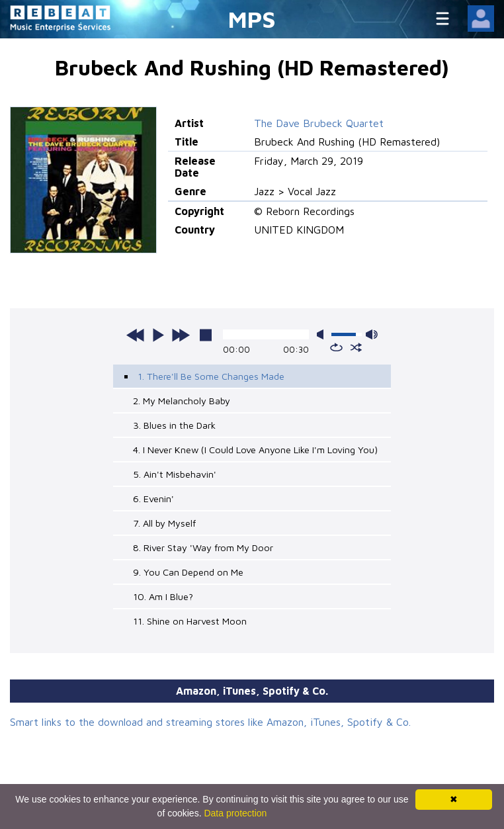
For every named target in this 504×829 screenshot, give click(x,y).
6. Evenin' (153, 499)
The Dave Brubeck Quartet (319, 123)
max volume (372, 334)
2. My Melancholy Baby (182, 401)
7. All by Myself (164, 523)
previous (136, 335)
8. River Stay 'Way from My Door (203, 547)
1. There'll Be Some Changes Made (211, 376)
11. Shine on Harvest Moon (190, 621)
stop (206, 335)
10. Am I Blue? (163, 596)
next (181, 335)
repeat (336, 347)
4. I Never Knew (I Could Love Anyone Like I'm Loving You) (255, 450)
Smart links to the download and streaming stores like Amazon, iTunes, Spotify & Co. (210, 722)
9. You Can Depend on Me (188, 572)
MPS (252, 19)
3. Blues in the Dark (174, 425)
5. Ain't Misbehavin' (175, 474)
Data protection (235, 813)
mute (323, 334)
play (158, 335)
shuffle (356, 347)
